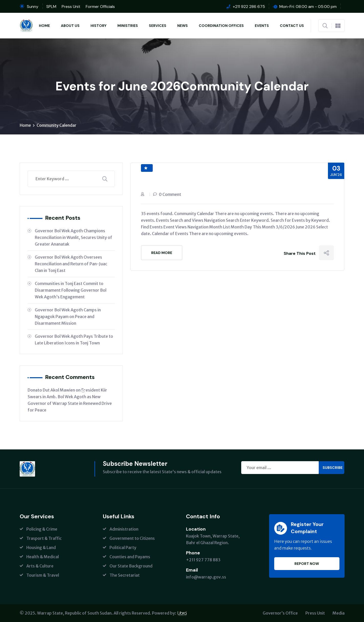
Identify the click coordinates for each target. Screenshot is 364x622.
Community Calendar (57, 125)
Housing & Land (41, 547)
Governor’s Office (280, 613)
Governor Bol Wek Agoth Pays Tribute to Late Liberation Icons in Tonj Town (74, 340)
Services (158, 26)
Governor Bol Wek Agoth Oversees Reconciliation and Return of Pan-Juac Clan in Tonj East (71, 264)
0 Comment (170, 194)
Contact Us (292, 26)
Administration (124, 529)
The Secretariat (125, 575)
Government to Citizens (132, 538)
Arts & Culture (40, 566)
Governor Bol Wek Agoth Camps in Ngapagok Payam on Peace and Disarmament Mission (68, 317)
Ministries (128, 26)
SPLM (51, 7)
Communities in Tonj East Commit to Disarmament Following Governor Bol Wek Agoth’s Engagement (71, 290)
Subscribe (333, 468)
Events (262, 26)
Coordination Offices (221, 26)
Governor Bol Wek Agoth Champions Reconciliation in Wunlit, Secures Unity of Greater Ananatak (74, 237)
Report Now (307, 564)
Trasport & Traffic (44, 538)
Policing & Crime (42, 529)
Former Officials (100, 7)
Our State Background (131, 566)
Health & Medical (43, 557)
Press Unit (71, 7)
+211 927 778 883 (203, 560)
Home (44, 26)
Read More (162, 253)
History (98, 26)
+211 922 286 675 (249, 7)
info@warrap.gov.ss (206, 577)
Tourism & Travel (43, 575)
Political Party (123, 547)
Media (339, 613)
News (183, 26)
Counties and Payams (130, 557)
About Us (70, 26)
